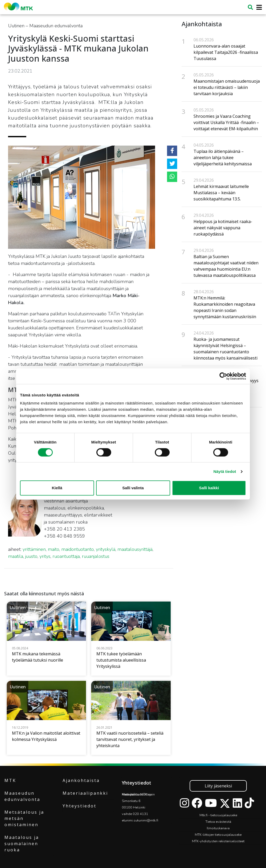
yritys (45, 556)
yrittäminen (34, 549)
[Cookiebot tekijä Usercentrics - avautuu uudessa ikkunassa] (223, 376)
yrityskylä (106, 549)
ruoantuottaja (66, 556)
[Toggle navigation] (258, 7)
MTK (10, 780)
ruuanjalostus (96, 556)
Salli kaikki (209, 488)
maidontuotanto (78, 549)
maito (54, 549)
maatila (16, 556)
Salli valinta (133, 488)
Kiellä (57, 488)
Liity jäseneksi (218, 786)
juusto (31, 556)
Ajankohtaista (81, 780)
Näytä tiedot (225, 471)
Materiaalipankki (85, 793)
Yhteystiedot (79, 806)
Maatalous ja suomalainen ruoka (22, 844)
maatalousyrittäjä (135, 549)
